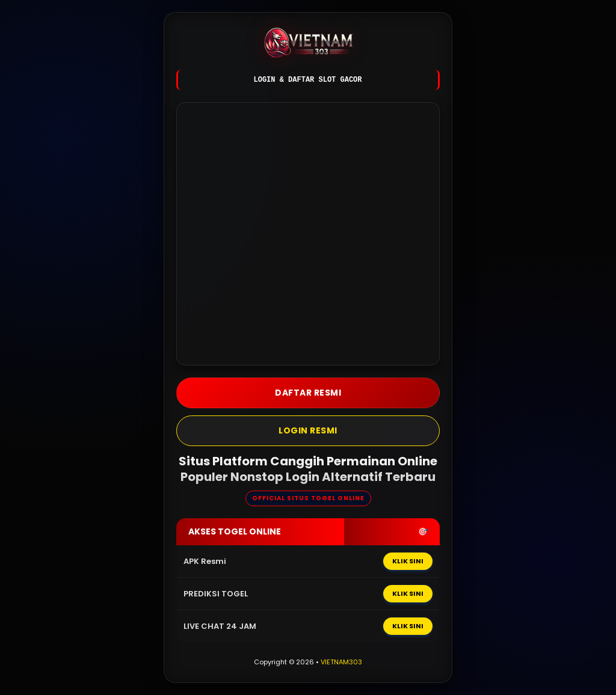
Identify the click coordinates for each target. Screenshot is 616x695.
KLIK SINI (408, 561)
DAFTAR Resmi (308, 393)
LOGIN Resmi (308, 430)
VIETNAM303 (341, 662)
